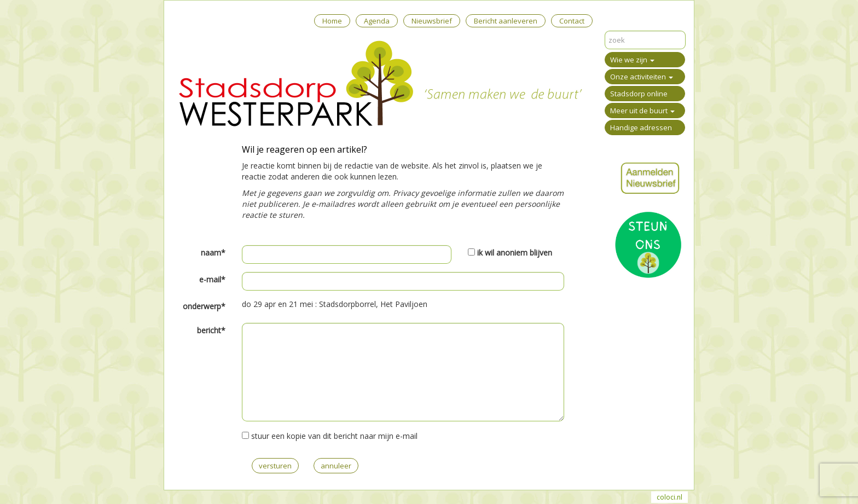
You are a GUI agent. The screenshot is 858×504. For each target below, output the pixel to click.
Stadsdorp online (639, 94)
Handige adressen (641, 128)
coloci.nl (669, 497)
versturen (275, 466)
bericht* (211, 330)
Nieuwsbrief (432, 21)
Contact (572, 21)
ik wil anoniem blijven (515, 253)
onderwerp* (204, 306)
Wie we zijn (632, 60)
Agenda (377, 21)
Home (332, 21)
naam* (213, 253)
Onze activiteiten (642, 77)
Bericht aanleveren (506, 21)
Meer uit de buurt (642, 111)
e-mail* (212, 279)
